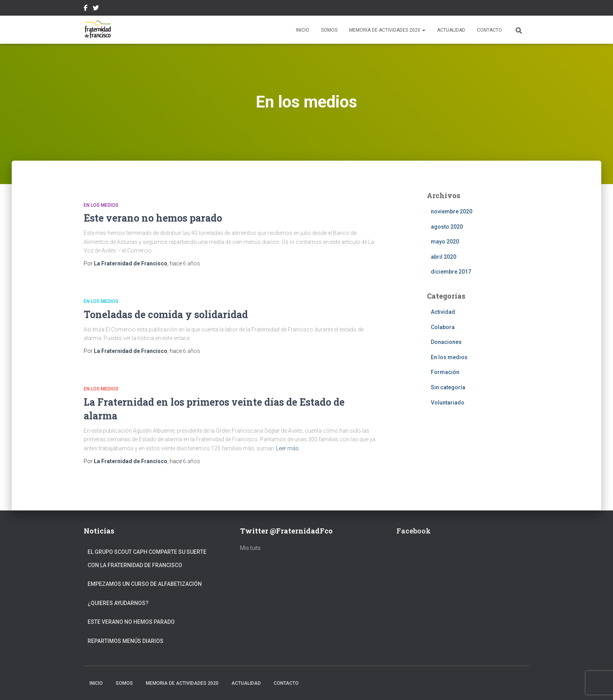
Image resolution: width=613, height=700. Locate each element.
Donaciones (446, 342)
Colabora (443, 327)
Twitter (96, 9)
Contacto (489, 30)
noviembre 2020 (452, 211)
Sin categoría (448, 387)
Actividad (443, 312)
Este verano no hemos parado (153, 218)
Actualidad (451, 30)
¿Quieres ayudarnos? (118, 603)
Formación (445, 372)
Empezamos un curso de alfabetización (145, 584)
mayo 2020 (445, 242)
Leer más (287, 448)
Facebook (86, 9)
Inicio (303, 30)
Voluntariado (448, 403)
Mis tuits (250, 548)
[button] (423, 30)
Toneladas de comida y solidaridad (166, 314)
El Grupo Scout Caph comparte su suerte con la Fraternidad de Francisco (147, 559)
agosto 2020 (447, 227)
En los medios (101, 205)
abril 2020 (444, 257)
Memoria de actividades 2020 (387, 30)
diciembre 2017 (451, 272)
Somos (329, 30)
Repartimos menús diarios (125, 641)
